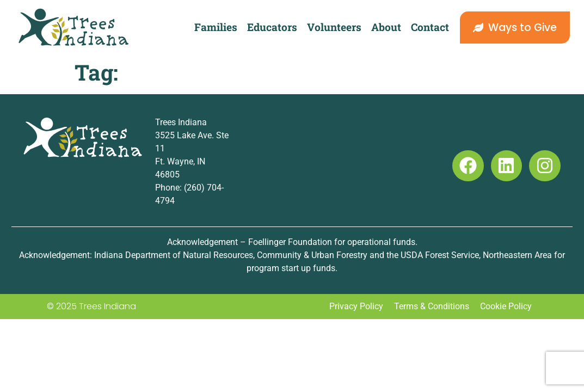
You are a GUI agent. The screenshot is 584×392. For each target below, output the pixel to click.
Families (216, 27)
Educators (272, 27)
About (386, 27)
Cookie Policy (506, 306)
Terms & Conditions (432, 306)
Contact (430, 27)
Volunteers (334, 27)
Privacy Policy (356, 306)
